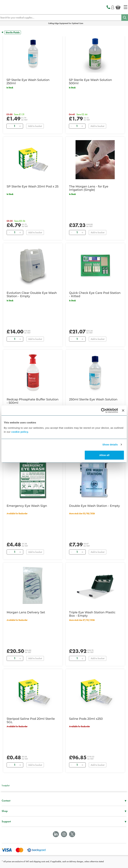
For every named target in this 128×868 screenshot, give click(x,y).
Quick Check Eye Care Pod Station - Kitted (95, 295)
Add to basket (35, 126)
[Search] (125, 18)
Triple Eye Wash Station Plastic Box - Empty (92, 614)
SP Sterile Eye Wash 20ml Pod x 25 (33, 186)
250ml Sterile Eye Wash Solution (93, 399)
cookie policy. (20, 432)
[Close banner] (123, 411)
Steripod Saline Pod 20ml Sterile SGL (31, 720)
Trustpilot (6, 786)
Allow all (104, 455)
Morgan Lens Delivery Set (26, 612)
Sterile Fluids (13, 32)
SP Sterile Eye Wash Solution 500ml (90, 82)
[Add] (20, 126)
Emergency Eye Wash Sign (27, 506)
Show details (110, 445)
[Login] (113, 7)
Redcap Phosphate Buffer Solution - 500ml (33, 401)
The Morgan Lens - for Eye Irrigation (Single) (89, 188)
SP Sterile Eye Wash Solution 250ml (28, 82)
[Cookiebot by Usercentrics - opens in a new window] (104, 411)
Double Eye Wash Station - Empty (94, 506)
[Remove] (9, 126)
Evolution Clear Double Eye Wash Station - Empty (32, 295)
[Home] (126, 7)
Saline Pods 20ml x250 (86, 719)
